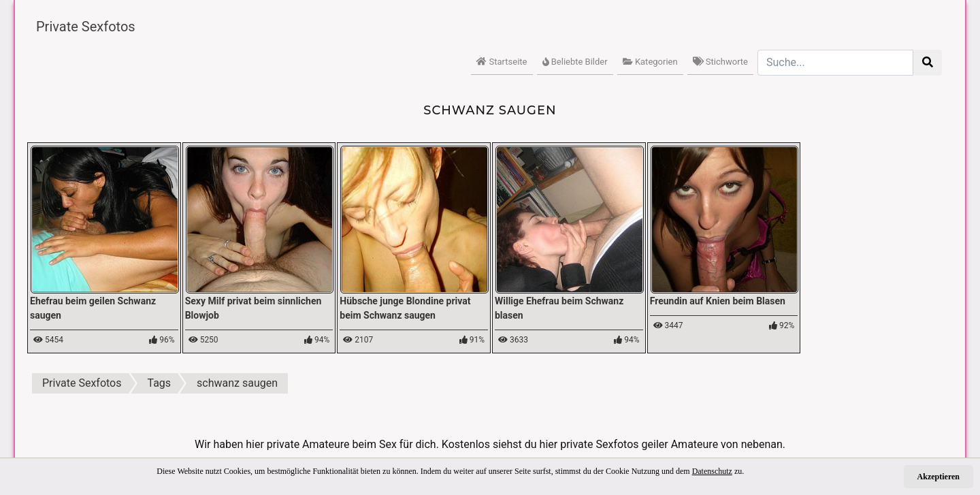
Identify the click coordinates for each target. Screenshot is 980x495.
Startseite (502, 62)
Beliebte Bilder (575, 62)
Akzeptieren (938, 477)
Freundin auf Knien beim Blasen (718, 301)
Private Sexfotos (86, 27)
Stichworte (720, 62)
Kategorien (650, 62)
